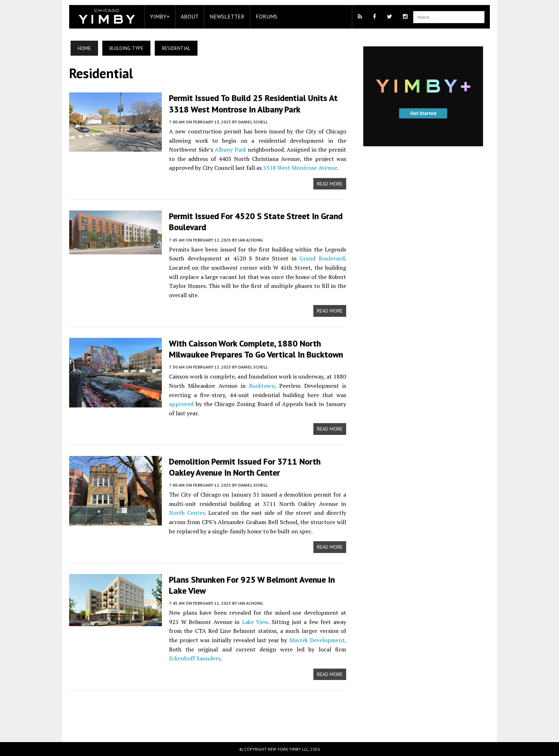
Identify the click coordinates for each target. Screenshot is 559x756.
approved (181, 404)
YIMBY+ (160, 16)
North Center (187, 513)
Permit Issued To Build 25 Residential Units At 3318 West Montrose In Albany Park (253, 103)
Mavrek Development (317, 640)
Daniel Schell (253, 122)
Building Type (126, 48)
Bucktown (262, 386)
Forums (266, 16)
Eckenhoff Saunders (195, 658)
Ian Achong (250, 240)
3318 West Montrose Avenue (300, 168)
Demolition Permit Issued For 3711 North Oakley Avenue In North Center (245, 467)
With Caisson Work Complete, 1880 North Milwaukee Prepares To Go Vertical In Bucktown (256, 349)
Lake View (255, 622)
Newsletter (227, 16)
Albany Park (230, 149)
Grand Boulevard (322, 258)
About (190, 16)
